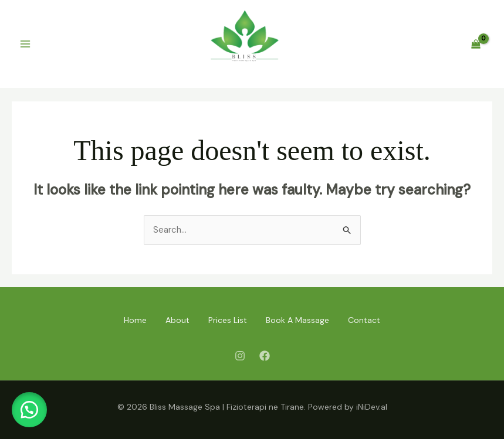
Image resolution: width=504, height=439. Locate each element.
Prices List (228, 320)
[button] (29, 410)
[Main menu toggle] (25, 44)
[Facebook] (265, 356)
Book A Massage (297, 320)
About (177, 320)
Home (135, 320)
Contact (364, 320)
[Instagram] (240, 356)
